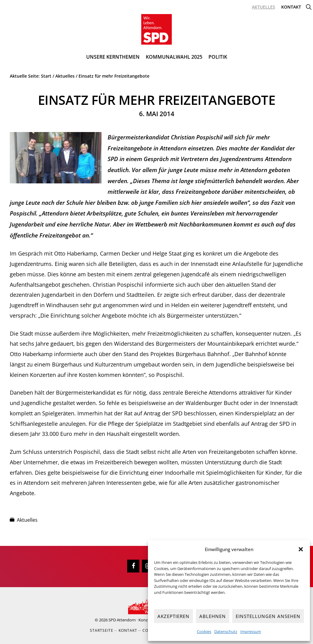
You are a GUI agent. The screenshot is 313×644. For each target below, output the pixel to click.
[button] (301, 549)
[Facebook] (133, 566)
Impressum (251, 631)
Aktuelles (27, 520)
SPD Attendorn (122, 620)
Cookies (204, 631)
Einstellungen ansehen (268, 616)
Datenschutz (226, 631)
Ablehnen (213, 616)
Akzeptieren (173, 616)
